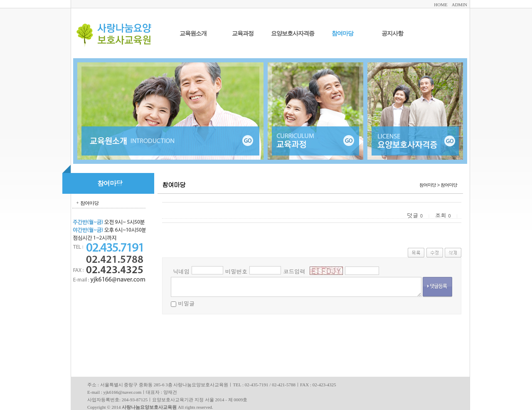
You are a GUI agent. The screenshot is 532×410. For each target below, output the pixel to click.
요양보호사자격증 (293, 33)
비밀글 (186, 303)
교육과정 (243, 33)
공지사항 (392, 33)
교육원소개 (193, 33)
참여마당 (342, 33)
